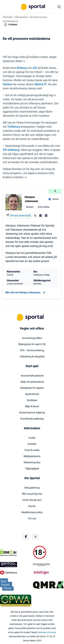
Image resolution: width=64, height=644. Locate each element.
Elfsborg (22, 68)
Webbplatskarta (32, 456)
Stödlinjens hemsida (47, 632)
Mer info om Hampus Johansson (26, 293)
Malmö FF (41, 84)
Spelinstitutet (32, 394)
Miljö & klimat (32, 407)
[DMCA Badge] (16, 552)
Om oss (32, 519)
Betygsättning (32, 488)
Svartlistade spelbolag (32, 419)
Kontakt (32, 444)
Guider (32, 438)
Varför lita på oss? (32, 500)
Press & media (32, 450)
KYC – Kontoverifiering (32, 351)
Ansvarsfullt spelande (32, 376)
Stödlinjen (32, 400)
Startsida (8, 17)
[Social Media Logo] (26, 537)
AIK (35, 68)
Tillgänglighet (32, 469)
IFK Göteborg (11, 150)
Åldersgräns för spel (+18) (32, 344)
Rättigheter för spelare (32, 388)
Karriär (32, 506)
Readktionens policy (32, 512)
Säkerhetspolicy (32, 463)
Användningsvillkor (32, 338)
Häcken (8, 84)
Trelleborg (14, 127)
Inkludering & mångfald (32, 357)
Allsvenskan (21, 17)
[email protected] (20, 216)
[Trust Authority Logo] (16, 565)
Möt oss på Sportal (32, 494)
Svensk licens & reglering (32, 413)
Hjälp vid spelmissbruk (32, 382)
